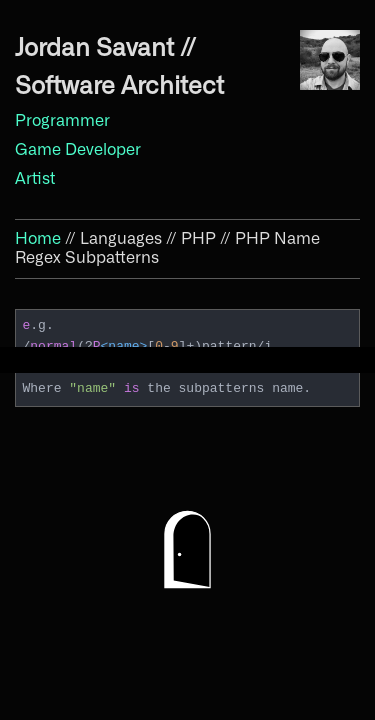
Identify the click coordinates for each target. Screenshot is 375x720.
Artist (35, 179)
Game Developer (78, 150)
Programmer (62, 121)
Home (38, 239)
